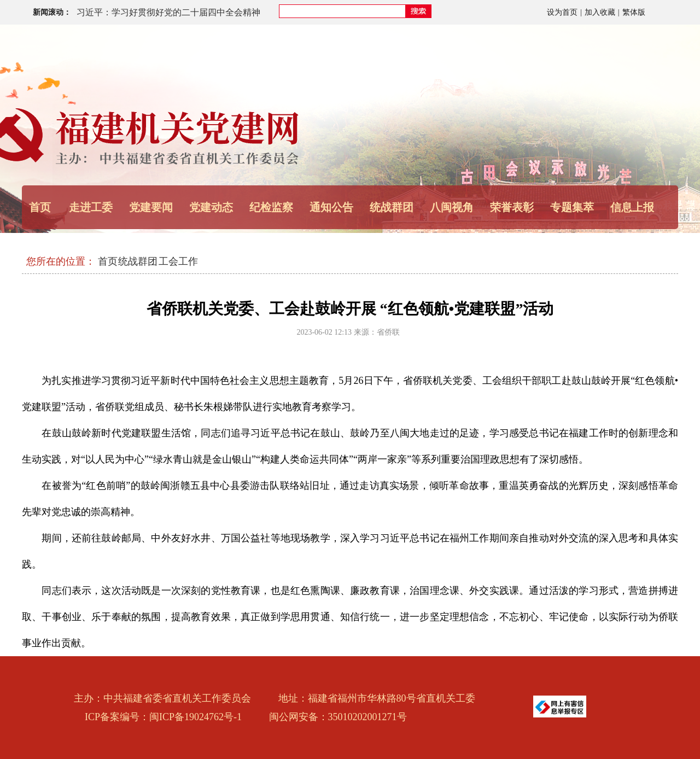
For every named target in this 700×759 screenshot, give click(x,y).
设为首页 (562, 12)
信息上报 (632, 207)
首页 (40, 207)
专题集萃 (572, 207)
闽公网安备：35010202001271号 (338, 717)
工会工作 (178, 261)
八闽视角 (452, 207)
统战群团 (138, 261)
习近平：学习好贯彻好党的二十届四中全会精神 (168, 12)
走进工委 (91, 207)
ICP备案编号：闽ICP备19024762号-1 (163, 717)
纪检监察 (271, 207)
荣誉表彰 (512, 207)
